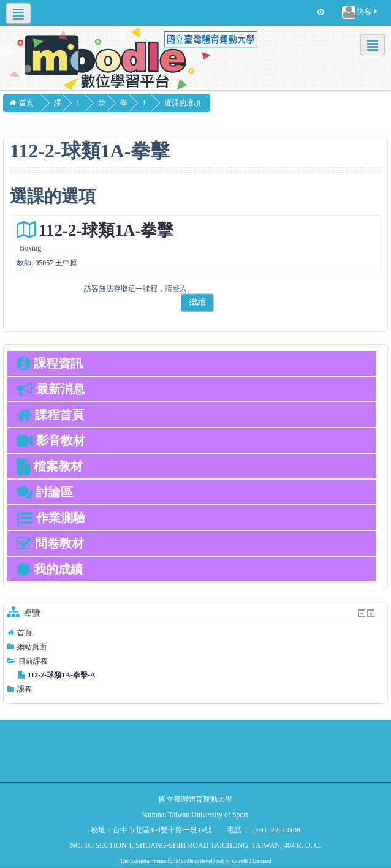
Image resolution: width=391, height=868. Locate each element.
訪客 (360, 12)
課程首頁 (50, 415)
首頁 (25, 633)
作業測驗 (51, 518)
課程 (25, 689)
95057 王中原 (56, 263)
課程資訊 (50, 363)
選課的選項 (199, 103)
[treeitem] (195, 633)
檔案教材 (50, 466)
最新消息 (51, 389)
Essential (140, 861)
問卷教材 (50, 543)
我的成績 (50, 569)
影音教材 (51, 440)
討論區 (45, 492)
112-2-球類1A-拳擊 (106, 230)
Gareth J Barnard (252, 861)
